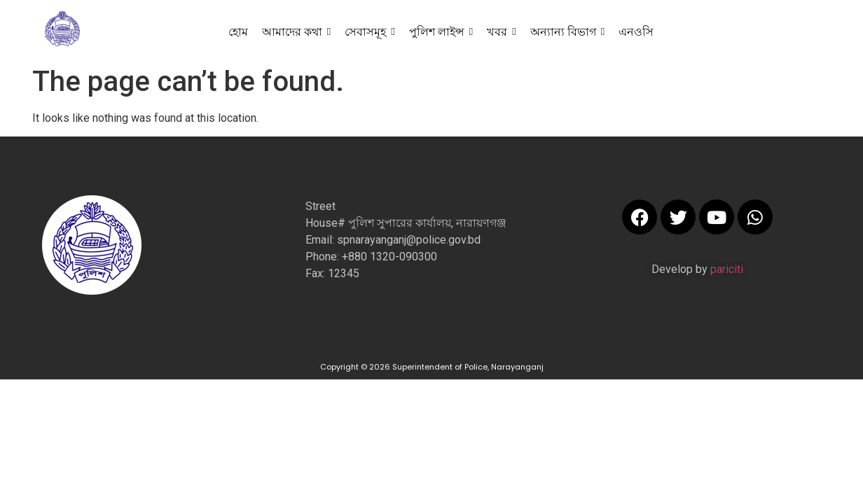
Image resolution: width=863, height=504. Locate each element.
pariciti (727, 269)
